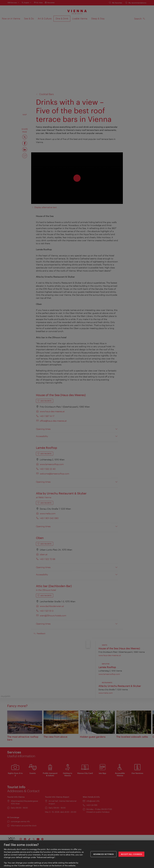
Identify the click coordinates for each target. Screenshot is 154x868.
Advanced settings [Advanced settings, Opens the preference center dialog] (103, 854)
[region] (77, 854)
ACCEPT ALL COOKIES (131, 854)
